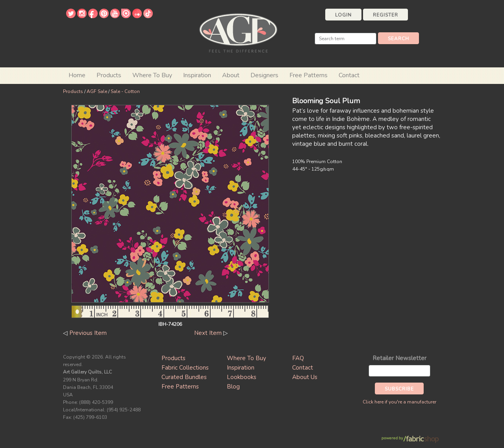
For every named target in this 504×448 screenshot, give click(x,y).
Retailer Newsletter (399, 358)
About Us (305, 377)
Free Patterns (309, 75)
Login (343, 15)
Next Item (208, 333)
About (231, 75)
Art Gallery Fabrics (238, 32)
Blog (233, 387)
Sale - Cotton (125, 91)
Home (77, 75)
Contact (349, 75)
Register (385, 15)
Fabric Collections (185, 368)
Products (73, 91)
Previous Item (88, 333)
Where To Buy (246, 358)
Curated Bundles (184, 377)
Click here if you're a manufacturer (399, 402)
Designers (264, 75)
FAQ (298, 358)
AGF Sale (97, 91)
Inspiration (197, 75)
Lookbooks (242, 377)
